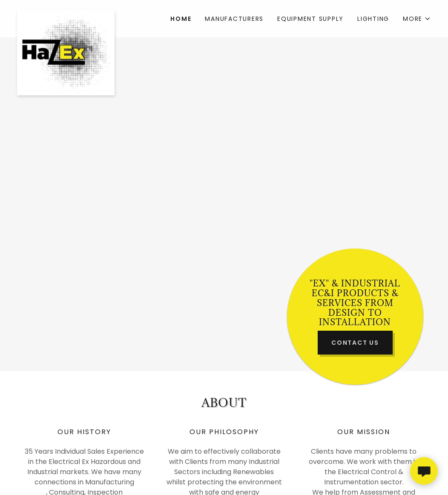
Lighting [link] (373, 19)
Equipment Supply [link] (310, 19)
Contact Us (355, 343)
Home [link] (181, 19)
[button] (417, 19)
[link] (69, 14)
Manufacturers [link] (234, 19)
